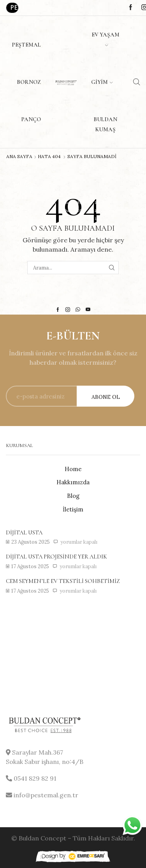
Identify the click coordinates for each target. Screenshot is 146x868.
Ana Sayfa (19, 157)
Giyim (102, 82)
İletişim (73, 509)
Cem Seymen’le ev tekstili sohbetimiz (63, 581)
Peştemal (26, 45)
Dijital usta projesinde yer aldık (56, 557)
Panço (31, 119)
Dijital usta (24, 532)
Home (73, 469)
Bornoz (29, 82)
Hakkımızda (73, 482)
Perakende (14, 8)
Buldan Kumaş (105, 124)
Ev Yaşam (106, 39)
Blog (73, 496)
